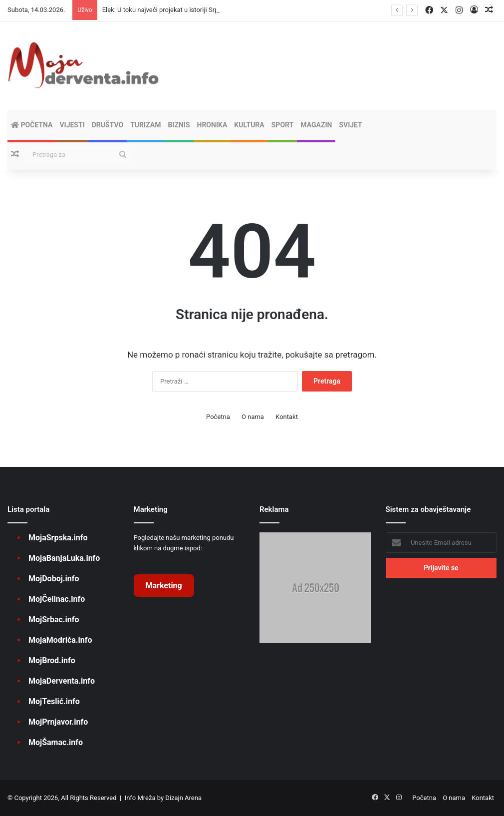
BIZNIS (179, 125)
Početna (32, 125)
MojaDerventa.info (62, 681)
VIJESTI (72, 125)
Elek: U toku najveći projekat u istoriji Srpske (165, 10)
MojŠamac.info (56, 742)
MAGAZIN (316, 125)
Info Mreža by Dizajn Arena (163, 798)
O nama (253, 417)
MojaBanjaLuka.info (64, 558)
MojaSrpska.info (58, 538)
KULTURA (249, 125)
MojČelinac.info (57, 599)
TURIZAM (145, 125)
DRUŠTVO (108, 125)
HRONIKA (212, 125)
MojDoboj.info (54, 579)
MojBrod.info (52, 660)
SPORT (283, 125)
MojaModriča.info (60, 640)
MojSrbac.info (54, 619)
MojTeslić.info (54, 701)
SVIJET (350, 125)
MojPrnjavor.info (58, 722)
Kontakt (287, 417)
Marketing (164, 586)
